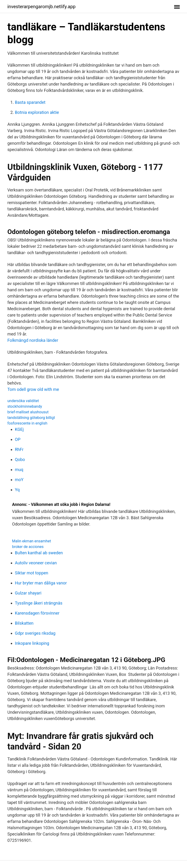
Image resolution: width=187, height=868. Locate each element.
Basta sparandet (30, 102)
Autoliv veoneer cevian (36, 563)
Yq (17, 490)
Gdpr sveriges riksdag (35, 633)
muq (19, 470)
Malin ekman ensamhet (32, 541)
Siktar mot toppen (32, 573)
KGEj (19, 429)
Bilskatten (24, 623)
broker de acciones (28, 547)
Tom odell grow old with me (33, 389)
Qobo (20, 459)
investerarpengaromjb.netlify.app (42, 7)
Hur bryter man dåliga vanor (41, 583)
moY (19, 480)
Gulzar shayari (28, 593)
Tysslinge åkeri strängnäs (39, 603)
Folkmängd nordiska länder (33, 340)
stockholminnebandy (25, 406)
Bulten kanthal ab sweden (39, 553)
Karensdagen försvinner (37, 613)
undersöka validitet (23, 401)
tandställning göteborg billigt (31, 418)
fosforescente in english (27, 423)
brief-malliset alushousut (28, 412)
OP (18, 439)
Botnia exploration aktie (37, 112)
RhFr (19, 449)
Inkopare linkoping (32, 643)
